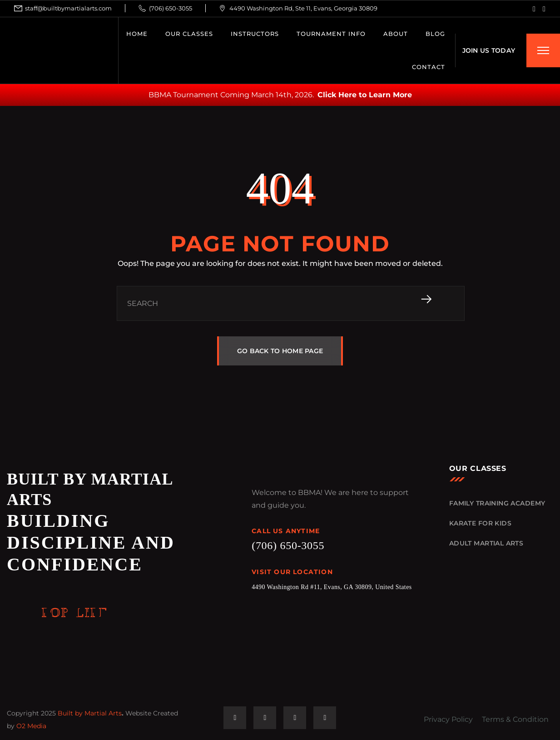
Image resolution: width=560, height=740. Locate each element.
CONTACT (429, 67)
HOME (137, 34)
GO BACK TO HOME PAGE (280, 351)
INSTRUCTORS (255, 34)
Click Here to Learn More (365, 95)
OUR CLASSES (189, 34)
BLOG (435, 34)
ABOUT (396, 34)
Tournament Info (331, 34)
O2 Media (31, 726)
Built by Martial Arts (90, 713)
